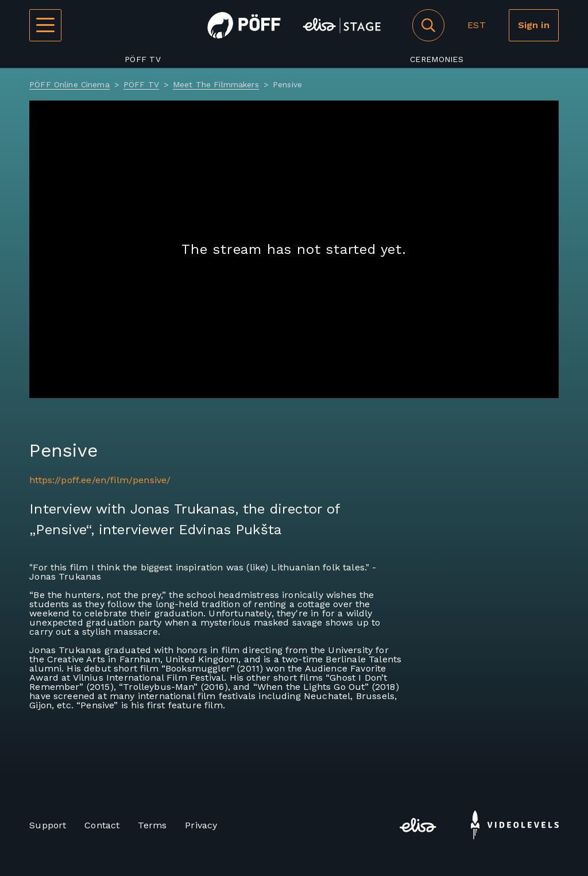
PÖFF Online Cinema (69, 84)
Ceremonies (437, 59)
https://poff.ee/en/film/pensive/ (100, 480)
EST (476, 25)
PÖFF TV (143, 59)
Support (48, 825)
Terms (152, 825)
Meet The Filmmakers (216, 84)
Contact (102, 825)
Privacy (201, 825)
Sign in (534, 25)
